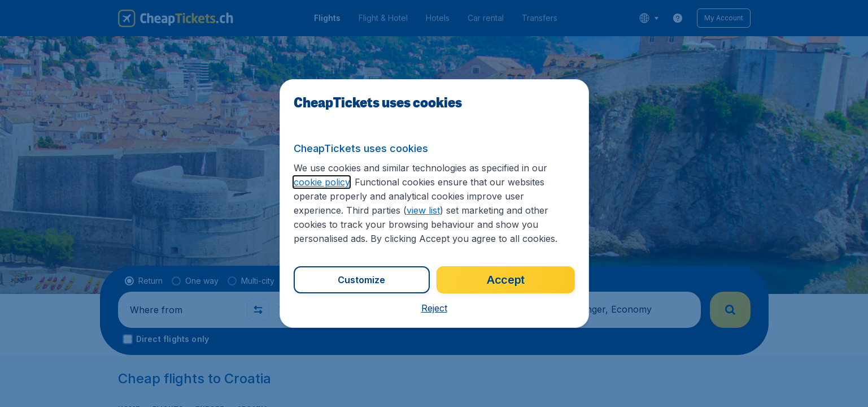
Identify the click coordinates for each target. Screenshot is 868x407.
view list (423, 210)
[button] (434, 308)
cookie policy (322, 182)
